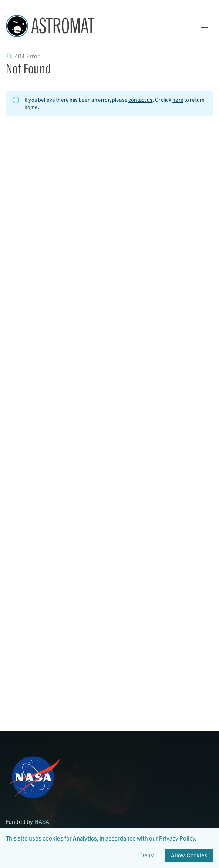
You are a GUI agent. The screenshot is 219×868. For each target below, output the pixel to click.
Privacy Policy (177, 838)
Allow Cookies (189, 856)
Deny (147, 856)
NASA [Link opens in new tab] (42, 822)
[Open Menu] (204, 26)
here (178, 100)
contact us (141, 100)
